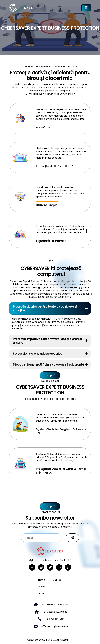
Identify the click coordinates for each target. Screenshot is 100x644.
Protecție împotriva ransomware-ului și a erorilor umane (48, 341)
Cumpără (50, 375)
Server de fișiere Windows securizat (38, 354)
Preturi (42, 594)
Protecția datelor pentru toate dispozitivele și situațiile (45, 308)
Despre (42, 587)
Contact (58, 580)
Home (42, 580)
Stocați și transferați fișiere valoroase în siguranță (48, 364)
